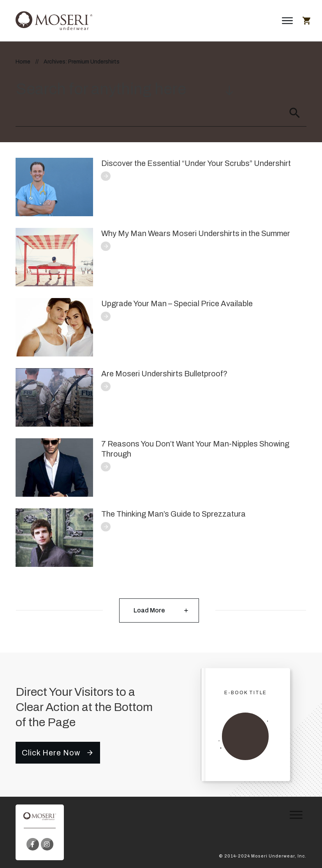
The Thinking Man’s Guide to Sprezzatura (173, 514)
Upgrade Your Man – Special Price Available (177, 303)
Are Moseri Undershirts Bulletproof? (164, 374)
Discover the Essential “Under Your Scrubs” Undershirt (196, 163)
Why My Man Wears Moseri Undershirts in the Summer (196, 233)
